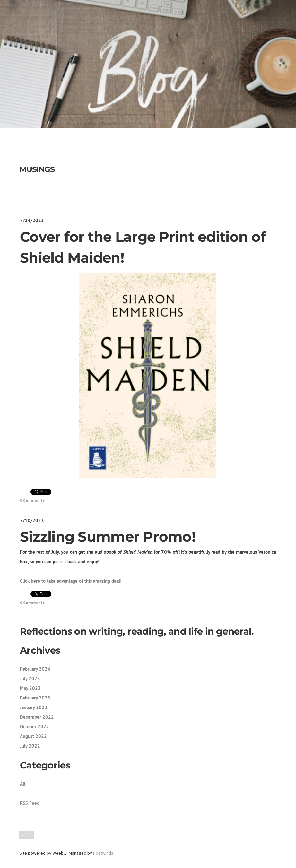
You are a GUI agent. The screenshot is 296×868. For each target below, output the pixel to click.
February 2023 (35, 698)
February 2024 (35, 669)
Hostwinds (103, 853)
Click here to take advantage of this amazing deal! (71, 581)
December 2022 (37, 717)
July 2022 (30, 746)
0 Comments (32, 501)
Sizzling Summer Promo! (108, 537)
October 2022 (35, 727)
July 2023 (30, 678)
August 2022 (33, 736)
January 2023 (34, 707)
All (23, 784)
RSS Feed (30, 803)
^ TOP (27, 835)
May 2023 (30, 688)
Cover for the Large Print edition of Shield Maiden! (143, 247)
